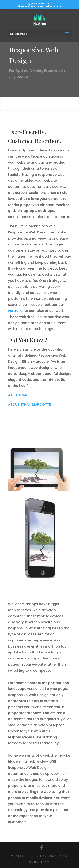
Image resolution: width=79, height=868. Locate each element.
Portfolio (15, 311)
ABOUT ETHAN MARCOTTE (29, 405)
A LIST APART (19, 395)
